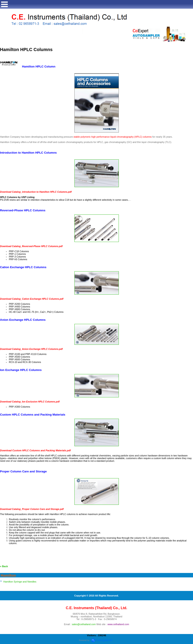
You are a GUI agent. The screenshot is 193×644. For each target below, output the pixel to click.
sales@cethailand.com (84, 624)
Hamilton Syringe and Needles (20, 582)
